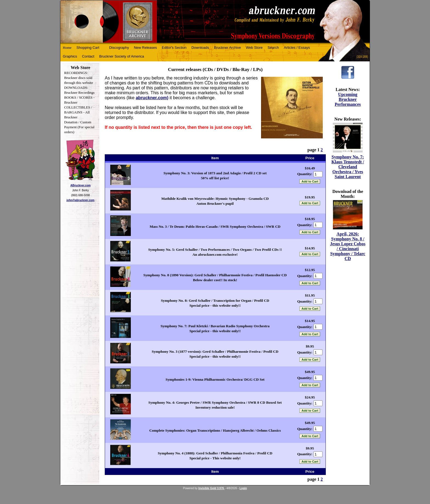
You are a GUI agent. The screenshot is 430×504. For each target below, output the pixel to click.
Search (273, 48)
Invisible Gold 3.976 (211, 488)
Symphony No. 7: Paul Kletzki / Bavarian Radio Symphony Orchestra (215, 326)
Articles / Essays (297, 48)
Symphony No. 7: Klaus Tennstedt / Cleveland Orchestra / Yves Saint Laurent (348, 167)
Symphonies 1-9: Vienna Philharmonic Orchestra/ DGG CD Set (215, 379)
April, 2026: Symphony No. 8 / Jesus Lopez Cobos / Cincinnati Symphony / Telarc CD (348, 246)
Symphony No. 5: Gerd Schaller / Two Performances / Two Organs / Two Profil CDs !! (215, 250)
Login (243, 488)
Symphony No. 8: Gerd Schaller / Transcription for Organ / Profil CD (215, 301)
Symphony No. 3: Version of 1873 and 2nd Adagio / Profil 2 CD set (215, 173)
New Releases (145, 48)
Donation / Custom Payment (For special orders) (79, 127)
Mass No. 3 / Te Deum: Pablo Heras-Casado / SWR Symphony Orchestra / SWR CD (215, 227)
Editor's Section (174, 48)
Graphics (70, 56)
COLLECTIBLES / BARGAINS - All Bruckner (78, 112)
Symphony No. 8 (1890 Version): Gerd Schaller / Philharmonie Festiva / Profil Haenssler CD (215, 275)
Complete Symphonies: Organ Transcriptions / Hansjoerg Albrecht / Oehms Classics (215, 430)
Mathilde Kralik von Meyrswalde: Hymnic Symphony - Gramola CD (215, 199)
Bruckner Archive (227, 48)
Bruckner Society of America (122, 56)
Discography (119, 48)
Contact (88, 56)
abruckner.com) (152, 98)
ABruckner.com (81, 185)
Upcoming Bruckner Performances (348, 99)
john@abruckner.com (81, 200)
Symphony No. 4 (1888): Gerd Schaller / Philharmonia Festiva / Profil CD (215, 453)
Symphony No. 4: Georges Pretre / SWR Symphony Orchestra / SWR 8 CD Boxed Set (215, 402)
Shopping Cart (88, 48)
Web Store (254, 48)
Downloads (200, 48)
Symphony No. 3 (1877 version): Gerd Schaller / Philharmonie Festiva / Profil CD (215, 351)
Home (67, 48)
